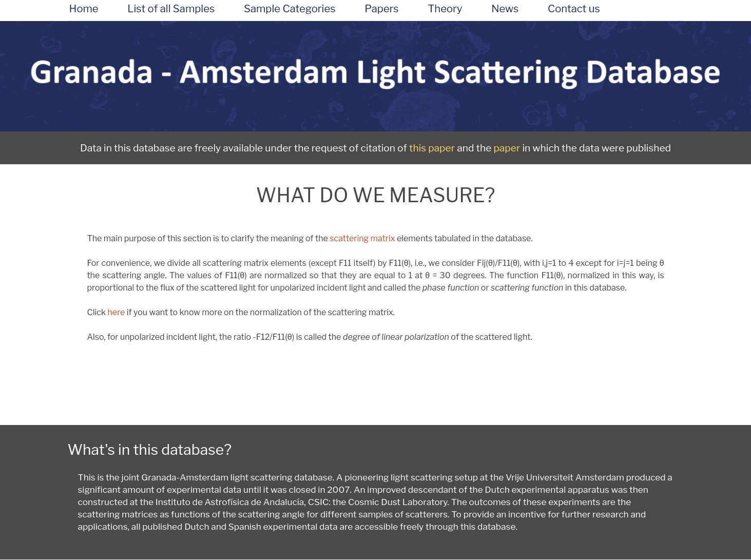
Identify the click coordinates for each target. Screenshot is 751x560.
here (117, 312)
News (505, 9)
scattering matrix (362, 238)
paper (507, 148)
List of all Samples (171, 9)
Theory (445, 9)
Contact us (574, 9)
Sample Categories (290, 9)
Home (84, 9)
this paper (432, 148)
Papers (381, 9)
